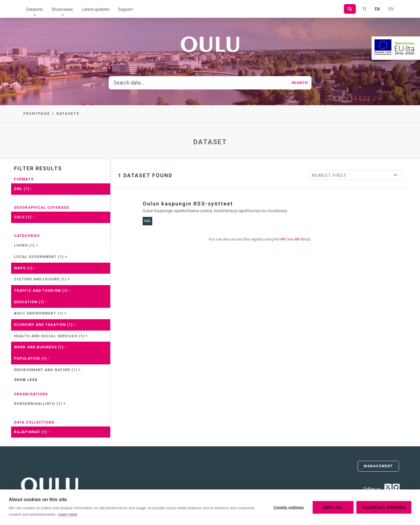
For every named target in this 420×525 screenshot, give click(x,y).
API (283, 239)
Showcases (62, 9)
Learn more (67, 514)
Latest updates (96, 9)
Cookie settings (289, 507)
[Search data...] (198, 83)
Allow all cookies (384, 507)
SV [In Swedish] (391, 9)
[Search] (350, 9)
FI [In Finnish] (365, 9)
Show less (26, 380)
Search (300, 83)
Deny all (333, 507)
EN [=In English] (377, 9)
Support (126, 9)
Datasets (35, 9)
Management (378, 466)
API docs (302, 239)
